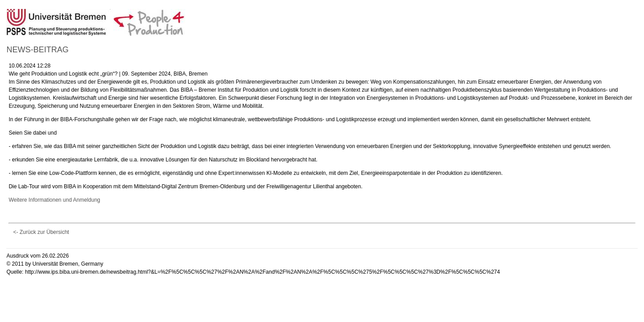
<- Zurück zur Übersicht (41, 232)
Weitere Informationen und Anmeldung (54, 200)
